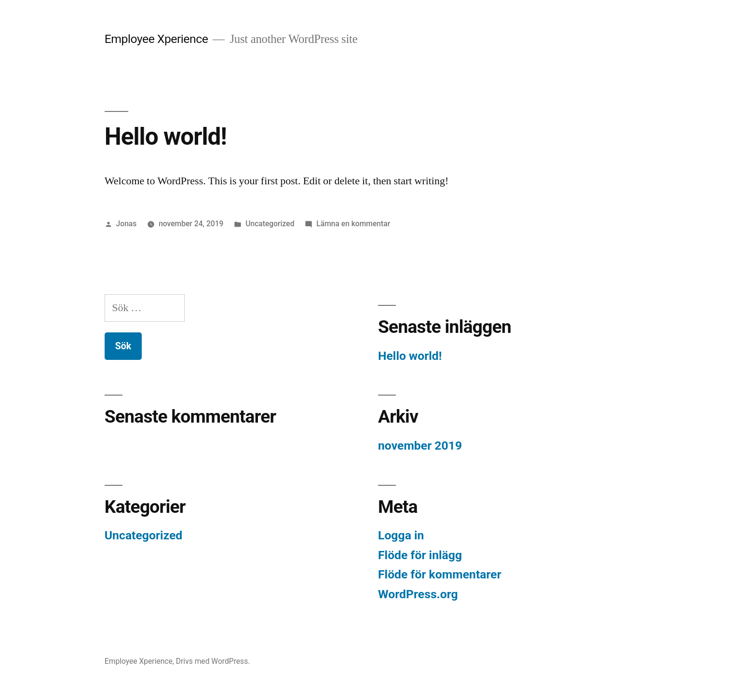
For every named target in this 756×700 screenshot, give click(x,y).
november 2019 (420, 446)
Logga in (401, 535)
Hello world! (166, 137)
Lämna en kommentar (353, 224)
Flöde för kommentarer (440, 574)
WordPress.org (418, 594)
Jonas (127, 224)
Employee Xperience (156, 39)
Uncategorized (270, 224)
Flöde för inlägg (420, 555)
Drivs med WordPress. (213, 661)
